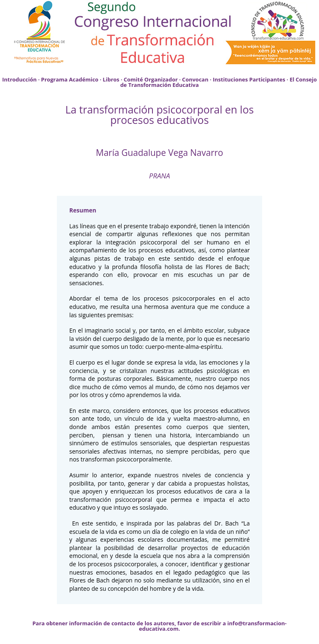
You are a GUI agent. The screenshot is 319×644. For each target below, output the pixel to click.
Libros (111, 79)
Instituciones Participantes (249, 79)
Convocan (195, 79)
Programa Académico (70, 79)
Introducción (19, 79)
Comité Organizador (151, 79)
